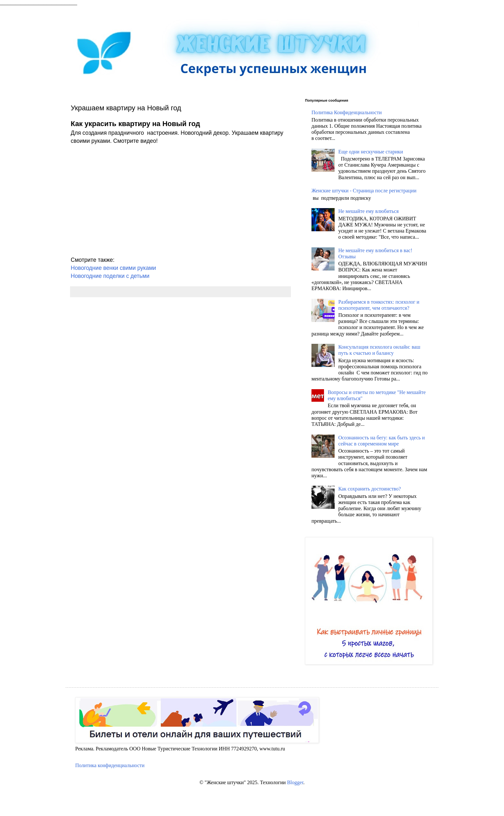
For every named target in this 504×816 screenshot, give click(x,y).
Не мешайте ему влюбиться (368, 211)
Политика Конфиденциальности (347, 112)
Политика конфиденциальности (110, 765)
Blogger (295, 782)
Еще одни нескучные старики (370, 152)
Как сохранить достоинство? (369, 489)
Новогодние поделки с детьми (110, 276)
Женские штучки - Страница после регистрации (364, 191)
